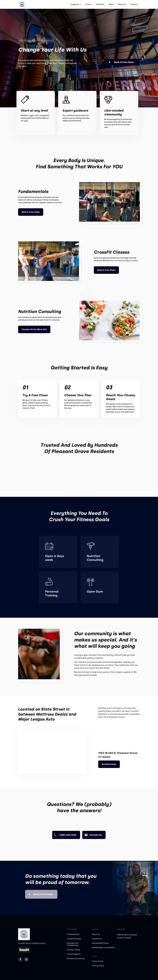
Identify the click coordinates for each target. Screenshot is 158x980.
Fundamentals (73, 934)
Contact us (96, 835)
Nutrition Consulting (76, 959)
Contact (134, 4)
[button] (75, 4)
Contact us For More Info (34, 329)
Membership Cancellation (103, 948)
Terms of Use (97, 961)
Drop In (89, 4)
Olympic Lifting (73, 950)
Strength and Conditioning (72, 944)
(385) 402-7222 (68, 835)
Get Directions (109, 764)
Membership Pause (100, 943)
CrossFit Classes (74, 939)
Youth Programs (74, 954)
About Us (122, 4)
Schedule (100, 4)
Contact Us (97, 939)
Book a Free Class (124, 62)
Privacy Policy (98, 966)
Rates (111, 4)
